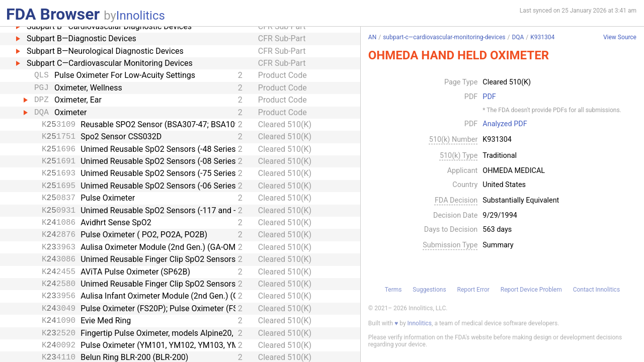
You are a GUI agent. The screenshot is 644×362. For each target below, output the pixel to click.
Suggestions (429, 290)
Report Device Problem (531, 290)
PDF (489, 97)
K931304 (542, 37)
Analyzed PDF (505, 124)
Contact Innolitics (596, 290)
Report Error (473, 290)
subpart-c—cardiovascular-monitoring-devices (444, 37)
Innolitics (141, 16)
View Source (620, 37)
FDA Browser (53, 14)
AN (372, 37)
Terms (393, 290)
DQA (518, 37)
